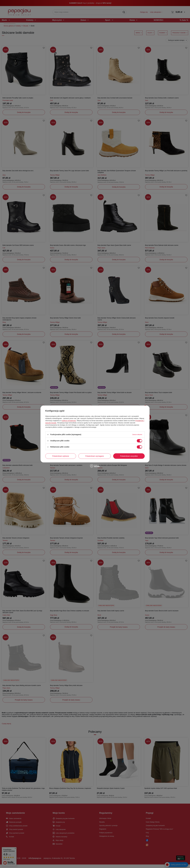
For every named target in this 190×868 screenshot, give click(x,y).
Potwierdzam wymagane (95, 456)
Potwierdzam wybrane (61, 456)
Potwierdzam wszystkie (129, 456)
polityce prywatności (69, 421)
